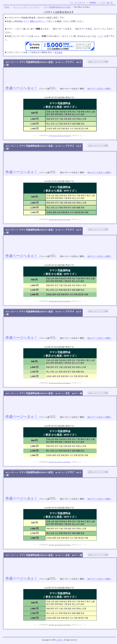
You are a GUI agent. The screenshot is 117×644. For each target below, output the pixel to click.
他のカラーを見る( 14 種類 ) (99, 89)
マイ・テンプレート (78, 3)
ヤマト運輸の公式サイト (35, 21)
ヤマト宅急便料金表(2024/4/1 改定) (57, 7)
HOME (7, 7)
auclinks (59, 640)
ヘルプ (100, 36)
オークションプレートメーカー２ (26, 7)
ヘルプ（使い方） (107, 3)
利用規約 (93, 3)
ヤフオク (58, 52)
